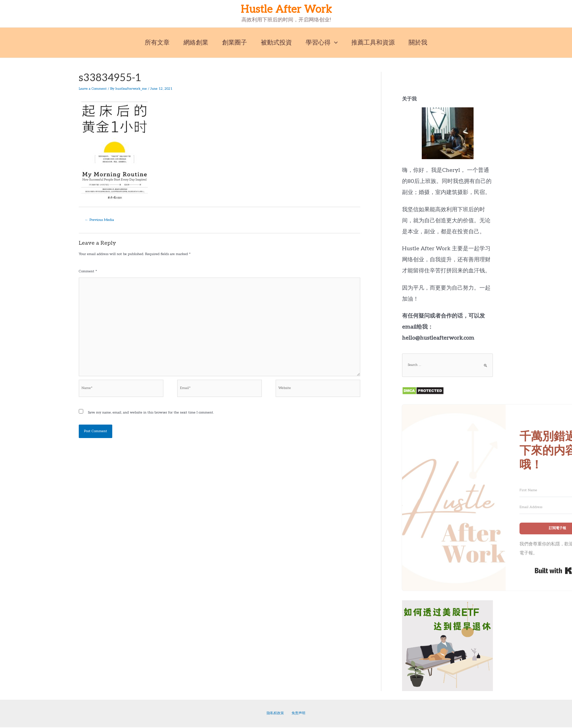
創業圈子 (236, 43)
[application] (333, 43)
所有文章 (161, 43)
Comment (88, 271)
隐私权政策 (277, 714)
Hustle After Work (286, 10)
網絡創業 (199, 43)
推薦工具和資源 (370, 43)
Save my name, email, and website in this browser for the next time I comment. (151, 417)
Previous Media (100, 220)
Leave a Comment (93, 89)
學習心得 (320, 43)
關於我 (414, 43)
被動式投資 (276, 43)
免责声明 (296, 714)
